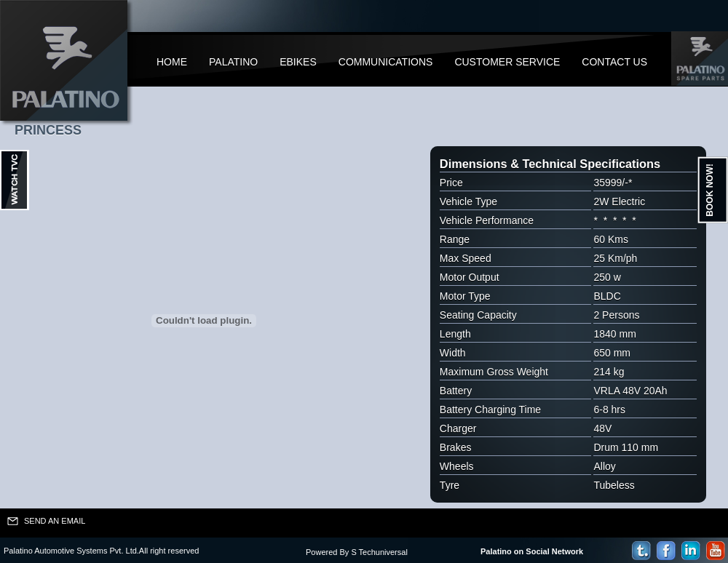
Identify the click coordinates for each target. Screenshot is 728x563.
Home (172, 62)
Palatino (233, 62)
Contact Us (614, 62)
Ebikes (298, 62)
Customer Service (507, 62)
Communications (386, 62)
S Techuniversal (379, 552)
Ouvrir (15, 180)
